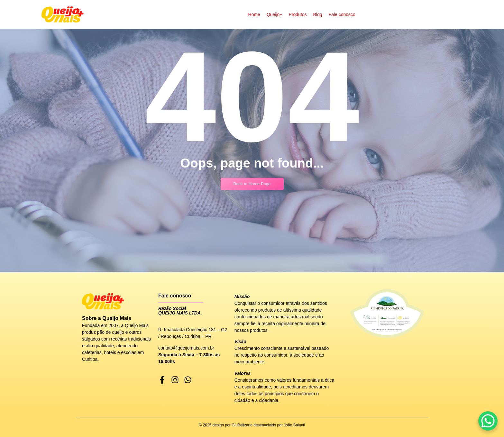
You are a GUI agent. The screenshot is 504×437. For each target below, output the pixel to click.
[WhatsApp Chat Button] (488, 421)
